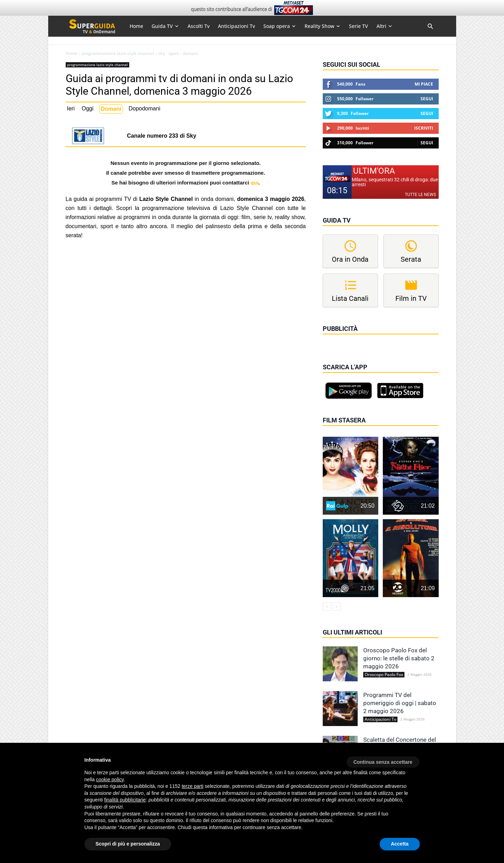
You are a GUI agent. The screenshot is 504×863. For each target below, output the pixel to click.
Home (72, 53)
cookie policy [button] (110, 779)
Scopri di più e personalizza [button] (128, 844)
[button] (383, 760)
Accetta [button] (400, 844)
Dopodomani (144, 108)
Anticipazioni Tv (380, 719)
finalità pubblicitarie (125, 800)
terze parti (192, 786)
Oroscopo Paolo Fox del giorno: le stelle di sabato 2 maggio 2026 (399, 658)
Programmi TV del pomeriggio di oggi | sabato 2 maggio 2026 (400, 703)
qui (254, 183)
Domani (111, 109)
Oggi (88, 108)
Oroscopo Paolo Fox (384, 675)
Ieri (71, 108)
